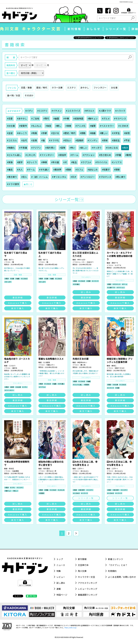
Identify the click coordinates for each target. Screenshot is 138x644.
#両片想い (50, 148)
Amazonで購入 (18, 303)
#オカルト (89, 111)
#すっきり (97, 148)
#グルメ (106, 118)
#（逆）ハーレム (39, 177)
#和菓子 (106, 170)
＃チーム (125, 284)
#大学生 (116, 133)
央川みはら (85, 471)
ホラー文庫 (57, 88)
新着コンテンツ (115, 559)
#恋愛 (10, 118)
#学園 (118, 155)
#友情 (34, 140)
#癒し (58, 126)
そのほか (29, 95)
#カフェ (79, 170)
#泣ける (55, 133)
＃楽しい (15, 491)
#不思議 (23, 148)
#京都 (44, 133)
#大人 (20, 170)
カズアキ (118, 265)
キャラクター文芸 (86, 577)
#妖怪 (127, 133)
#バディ (29, 111)
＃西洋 (7, 279)
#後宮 (48, 126)
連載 (59, 589)
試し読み (86, 292)
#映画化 (11, 148)
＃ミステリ (20, 488)
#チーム (74, 155)
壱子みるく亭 (51, 471)
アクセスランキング (88, 583)
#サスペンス (120, 118)
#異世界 (57, 170)
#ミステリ (42, 111)
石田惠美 (15, 471)
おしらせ (94, 29)
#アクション (89, 155)
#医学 (20, 162)
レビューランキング (88, 589)
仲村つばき (81, 260)
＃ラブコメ (42, 387)
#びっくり (32, 162)
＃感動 (46, 490)
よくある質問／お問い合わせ (122, 577)
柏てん (11, 260)
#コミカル (12, 140)
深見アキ (115, 263)
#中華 (66, 118)
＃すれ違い (76, 284)
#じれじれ (30, 155)
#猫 (43, 140)
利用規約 (112, 571)
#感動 (83, 133)
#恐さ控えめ (105, 155)
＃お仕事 (18, 387)
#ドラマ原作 (13, 184)
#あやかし (22, 118)
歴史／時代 (42, 88)
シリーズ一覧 (116, 29)
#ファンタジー (47, 155)
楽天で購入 (18, 308)
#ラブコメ (86, 162)
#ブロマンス (105, 177)
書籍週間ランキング (88, 595)
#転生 (74, 162)
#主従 (10, 133)
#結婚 (93, 133)
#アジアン (36, 148)
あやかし (85, 88)
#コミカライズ (73, 111)
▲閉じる (28, 184)
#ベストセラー (107, 126)
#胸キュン (93, 118)
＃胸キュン (8, 491)
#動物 (128, 155)
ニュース (61, 565)
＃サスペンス (117, 284)
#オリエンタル (59, 177)
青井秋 (15, 368)
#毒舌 (10, 170)
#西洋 (125, 148)
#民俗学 (62, 155)
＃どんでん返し (78, 385)
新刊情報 (75, 29)
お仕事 (114, 88)
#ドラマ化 (54, 140)
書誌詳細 (18, 297)
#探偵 (105, 140)
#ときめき (123, 126)
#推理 (93, 126)
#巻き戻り (12, 177)
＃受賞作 (86, 385)
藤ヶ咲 (83, 365)
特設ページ (62, 595)
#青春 (68, 126)
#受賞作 (23, 126)
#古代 (24, 140)
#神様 (44, 162)
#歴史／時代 (69, 133)
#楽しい (83, 148)
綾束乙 (114, 366)
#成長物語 (78, 118)
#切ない (67, 140)
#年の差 (55, 162)
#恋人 (24, 177)
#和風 (34, 133)
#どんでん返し (14, 155)
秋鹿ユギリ (51, 365)
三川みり (12, 366)
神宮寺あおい (82, 362)
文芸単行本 (83, 565)
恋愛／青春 (26, 88)
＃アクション (121, 287)
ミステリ (71, 88)
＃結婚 (17, 279)
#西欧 (68, 170)
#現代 (46, 118)
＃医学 (12, 387)
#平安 (127, 140)
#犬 (65, 162)
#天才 (73, 177)
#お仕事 (11, 126)
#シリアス (117, 162)
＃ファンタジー (9, 390)
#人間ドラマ (105, 111)
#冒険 (62, 148)
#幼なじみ (93, 170)
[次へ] (76, 533)
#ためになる (112, 148)
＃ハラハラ (95, 281)
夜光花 (11, 468)
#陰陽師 (79, 140)
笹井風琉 (46, 468)
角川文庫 (82, 571)
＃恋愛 (12, 279)
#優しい (104, 133)
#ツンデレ (93, 140)
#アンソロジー (88, 177)
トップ (60, 559)
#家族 (10, 162)
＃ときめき (24, 279)
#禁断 (117, 170)
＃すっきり (8, 282)
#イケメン (57, 111)
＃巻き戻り (82, 490)
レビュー (61, 577)
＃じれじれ (61, 490)
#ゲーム (31, 170)
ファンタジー (100, 88)
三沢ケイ (81, 468)
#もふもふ (36, 126)
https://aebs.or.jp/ (70, 628)
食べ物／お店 (14, 95)
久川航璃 (46, 362)
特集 (59, 571)
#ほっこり (22, 133)
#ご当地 (35, 118)
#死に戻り (120, 177)
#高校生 (116, 140)
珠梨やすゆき (120, 368)
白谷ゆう (90, 262)
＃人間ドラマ (111, 287)
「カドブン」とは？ (118, 565)
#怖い (72, 148)
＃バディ (25, 387)
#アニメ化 (80, 126)
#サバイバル (101, 162)
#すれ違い (44, 170)
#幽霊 (56, 118)
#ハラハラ (120, 111)
